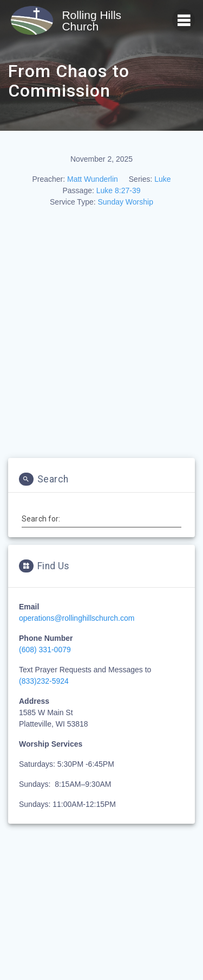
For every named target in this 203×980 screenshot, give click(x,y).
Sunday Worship (125, 202)
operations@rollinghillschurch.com (77, 618)
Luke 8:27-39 (119, 190)
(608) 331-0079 (45, 650)
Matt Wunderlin (93, 179)
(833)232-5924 (44, 681)
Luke (162, 179)
